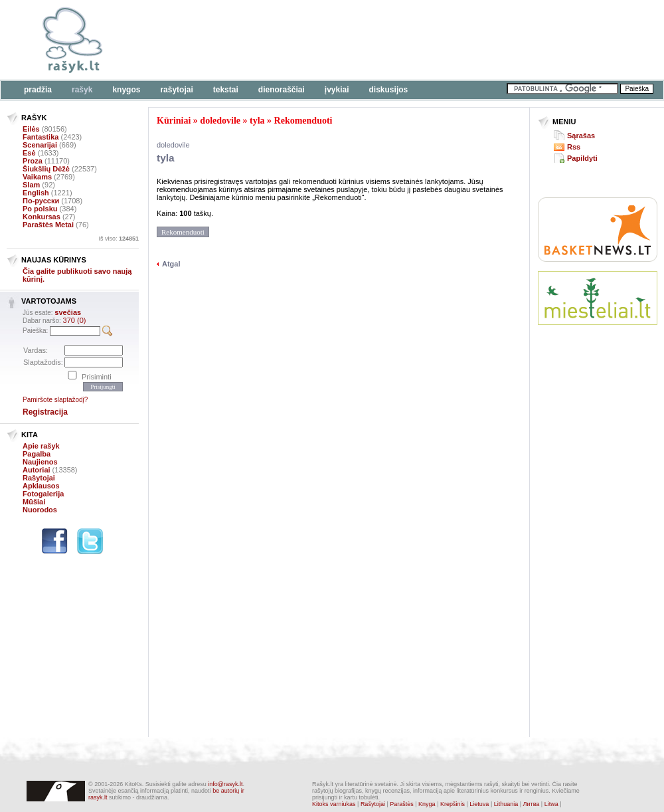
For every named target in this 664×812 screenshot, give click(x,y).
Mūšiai (34, 502)
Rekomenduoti (303, 121)
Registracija (45, 412)
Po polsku (40, 209)
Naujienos (40, 462)
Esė (29, 153)
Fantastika (41, 137)
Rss (574, 147)
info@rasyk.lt (225, 784)
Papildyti (582, 158)
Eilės (31, 129)
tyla (257, 121)
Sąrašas (581, 136)
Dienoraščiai (282, 90)
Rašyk (82, 90)
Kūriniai (174, 121)
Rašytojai (176, 90)
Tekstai (226, 90)
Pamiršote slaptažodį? (55, 400)
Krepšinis (453, 804)
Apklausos (41, 486)
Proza (33, 161)
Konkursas (41, 217)
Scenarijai (40, 145)
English (36, 193)
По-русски (41, 201)
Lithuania (506, 804)
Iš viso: (119, 239)
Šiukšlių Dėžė (46, 169)
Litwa (551, 804)
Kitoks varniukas (334, 804)
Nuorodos (40, 510)
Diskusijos (389, 90)
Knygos (126, 90)
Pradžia (38, 90)
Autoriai (37, 470)
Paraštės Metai (48, 225)
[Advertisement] (598, 384)
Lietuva (479, 804)
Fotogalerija (43, 494)
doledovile (220, 121)
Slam (31, 185)
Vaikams (37, 177)
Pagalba (37, 454)
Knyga (427, 804)
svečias (68, 312)
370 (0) (75, 320)
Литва (532, 804)
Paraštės (402, 804)
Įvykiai (337, 90)
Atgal (171, 264)
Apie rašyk (41, 446)
